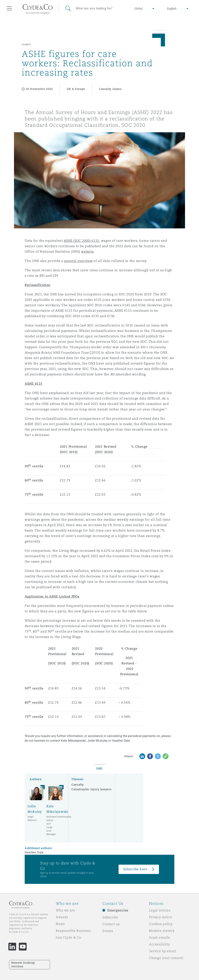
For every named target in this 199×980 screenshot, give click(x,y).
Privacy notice (161, 917)
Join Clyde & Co (69, 937)
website (87, 252)
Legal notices (160, 910)
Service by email (163, 951)
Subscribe (110, 917)
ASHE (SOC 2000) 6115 (82, 241)
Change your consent (166, 958)
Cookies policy (161, 924)
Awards (62, 917)
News (60, 924)
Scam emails (159, 937)
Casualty (78, 785)
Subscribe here (135, 869)
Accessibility (160, 944)
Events (108, 931)
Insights (26, 44)
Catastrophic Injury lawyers (91, 789)
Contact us (111, 924)
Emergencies (118, 910)
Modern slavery (162, 931)
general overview (78, 261)
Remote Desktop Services (23, 965)
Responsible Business (73, 931)
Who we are (65, 910)
